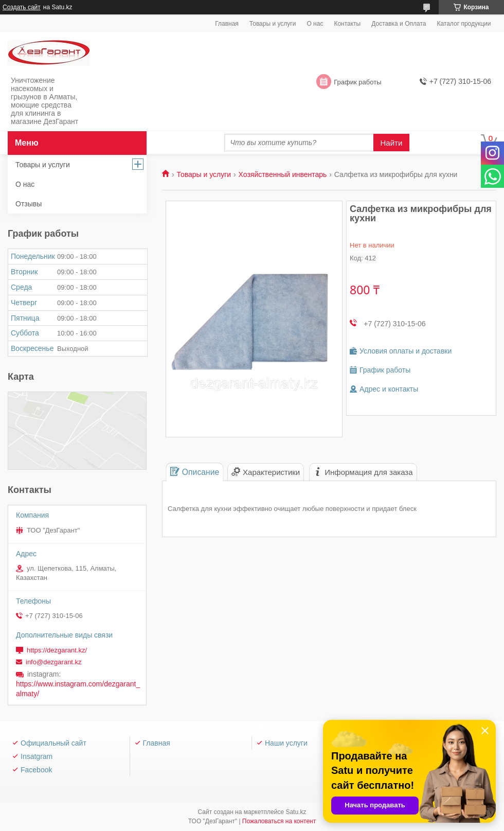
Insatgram (37, 756)
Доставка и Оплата (399, 24)
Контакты (347, 24)
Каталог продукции (464, 24)
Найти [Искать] (392, 143)
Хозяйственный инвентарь (283, 174)
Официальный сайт (53, 743)
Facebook (36, 770)
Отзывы (29, 204)
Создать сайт (22, 7)
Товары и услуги (273, 24)
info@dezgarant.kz (54, 662)
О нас (315, 24)
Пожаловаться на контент (279, 821)
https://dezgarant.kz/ (57, 650)
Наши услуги (286, 743)
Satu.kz (296, 812)
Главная (227, 24)
